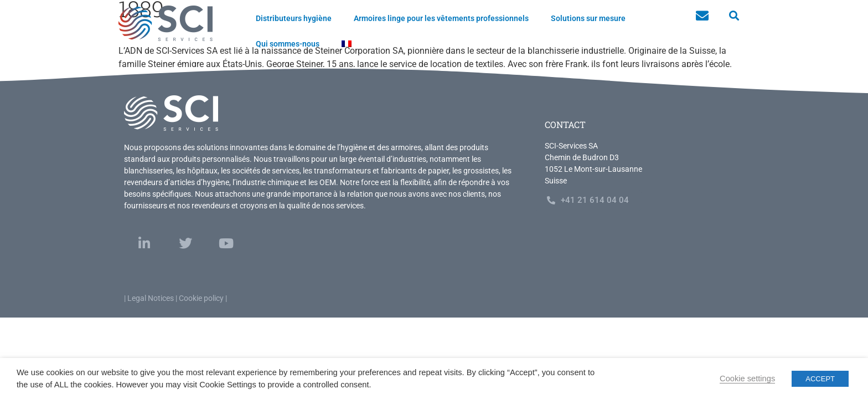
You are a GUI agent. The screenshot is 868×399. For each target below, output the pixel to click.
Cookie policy (201, 298)
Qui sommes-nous (288, 44)
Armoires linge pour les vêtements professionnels (441, 18)
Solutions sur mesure (588, 18)
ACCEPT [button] (820, 379)
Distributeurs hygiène (294, 18)
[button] (734, 16)
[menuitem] (347, 44)
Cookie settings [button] (747, 378)
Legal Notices (151, 298)
